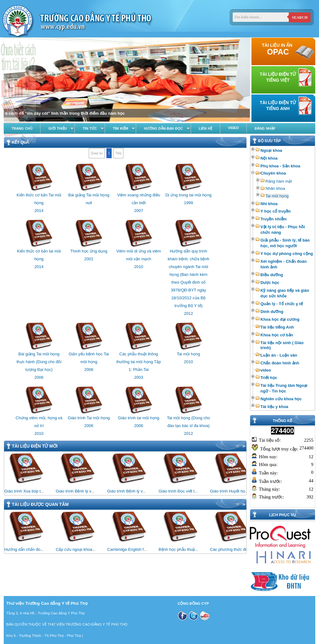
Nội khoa (269, 158)
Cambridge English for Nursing (135, 549)
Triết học (269, 378)
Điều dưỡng (272, 275)
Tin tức (90, 128)
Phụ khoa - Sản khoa (280, 166)
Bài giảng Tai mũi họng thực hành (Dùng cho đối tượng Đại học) (39, 362)
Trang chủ (22, 128)
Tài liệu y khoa (274, 407)
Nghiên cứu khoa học (281, 399)
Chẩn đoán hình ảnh (280, 363)
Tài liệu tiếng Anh (277, 327)
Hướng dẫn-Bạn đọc (163, 128)
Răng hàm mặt (279, 181)
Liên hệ (205, 128)
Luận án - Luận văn (279, 355)
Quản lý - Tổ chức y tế (282, 304)
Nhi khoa (269, 204)
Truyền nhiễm (274, 219)
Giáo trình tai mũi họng (139, 418)
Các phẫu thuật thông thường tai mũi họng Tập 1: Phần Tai (138, 362)
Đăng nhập (265, 128)
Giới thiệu (57, 128)
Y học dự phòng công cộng (287, 254)
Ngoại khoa (271, 150)
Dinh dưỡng (272, 312)
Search (300, 17)
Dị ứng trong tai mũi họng (188, 195)
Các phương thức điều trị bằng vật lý (243, 549)
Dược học (270, 283)
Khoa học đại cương (280, 319)
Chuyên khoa (273, 173)
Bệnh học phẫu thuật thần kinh (186, 549)
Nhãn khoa (275, 188)
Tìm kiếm (120, 128)
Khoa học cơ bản (277, 335)
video (266, 370)
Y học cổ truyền (276, 211)
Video (233, 128)
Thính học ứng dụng (89, 251)
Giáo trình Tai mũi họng (89, 418)
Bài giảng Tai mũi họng (89, 195)
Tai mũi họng (277, 196)
